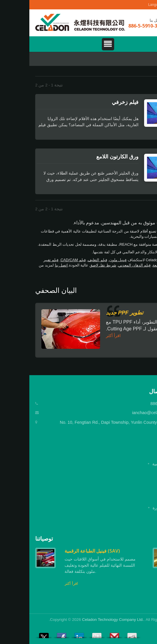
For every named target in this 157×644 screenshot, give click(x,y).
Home (145, 60)
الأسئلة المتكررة (137, 508)
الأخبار (146, 499)
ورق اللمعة (132, 265)
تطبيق (146, 490)
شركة (146, 473)
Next (147, 539)
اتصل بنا (32, 265)
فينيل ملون (89, 260)
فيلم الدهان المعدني (105, 265)
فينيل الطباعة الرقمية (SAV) (63, 551)
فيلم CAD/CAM (44, 260)
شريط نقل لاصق (74, 265)
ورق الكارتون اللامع (88, 156)
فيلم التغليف (68, 260)
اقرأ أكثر (84, 336)
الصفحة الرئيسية (137, 464)
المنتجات (144, 481)
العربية (142, 5)
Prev (137, 539)
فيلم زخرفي (96, 102)
